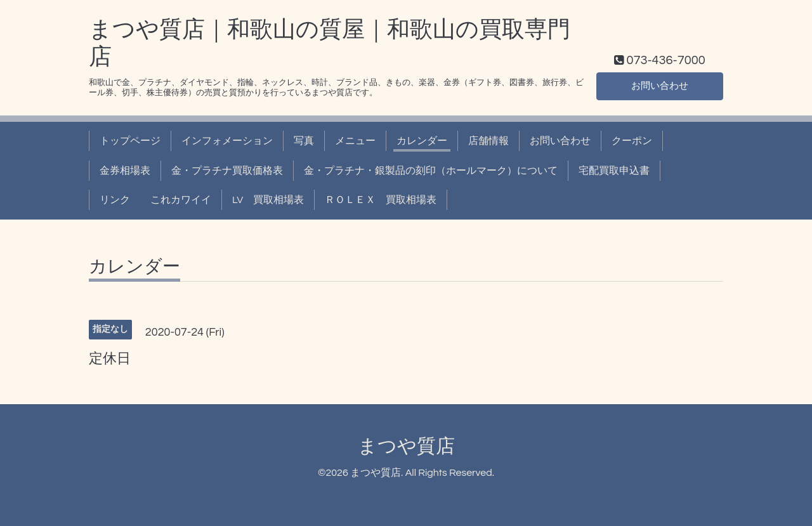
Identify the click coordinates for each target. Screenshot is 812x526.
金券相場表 (125, 171)
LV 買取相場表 (268, 200)
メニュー (355, 141)
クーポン (632, 141)
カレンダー (422, 141)
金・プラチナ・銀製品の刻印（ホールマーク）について (431, 171)
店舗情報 (488, 141)
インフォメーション (227, 141)
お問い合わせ (660, 86)
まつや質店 (406, 446)
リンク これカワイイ (155, 200)
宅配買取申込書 (614, 171)
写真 (304, 141)
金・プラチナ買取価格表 (227, 171)
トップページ (130, 141)
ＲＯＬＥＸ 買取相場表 (381, 200)
